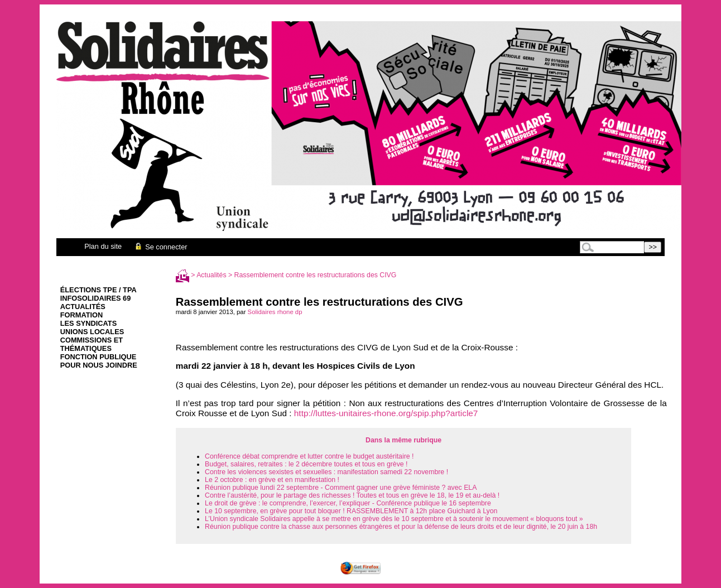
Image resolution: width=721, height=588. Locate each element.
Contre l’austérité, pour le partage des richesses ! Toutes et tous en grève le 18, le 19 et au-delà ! (352, 495)
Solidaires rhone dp (275, 312)
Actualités (83, 307)
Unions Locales (92, 332)
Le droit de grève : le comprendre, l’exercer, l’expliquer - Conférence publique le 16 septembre (348, 503)
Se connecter (160, 247)
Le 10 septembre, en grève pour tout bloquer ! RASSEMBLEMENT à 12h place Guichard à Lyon (351, 511)
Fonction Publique (98, 357)
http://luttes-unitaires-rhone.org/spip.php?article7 (386, 413)
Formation (82, 315)
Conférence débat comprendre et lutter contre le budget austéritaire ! (309, 456)
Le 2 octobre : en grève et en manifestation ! (272, 480)
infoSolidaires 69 (96, 298)
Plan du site (103, 246)
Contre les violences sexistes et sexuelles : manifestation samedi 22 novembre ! (326, 472)
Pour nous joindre (99, 365)
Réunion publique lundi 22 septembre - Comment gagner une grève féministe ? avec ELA (341, 488)
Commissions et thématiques (92, 344)
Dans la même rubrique (403, 440)
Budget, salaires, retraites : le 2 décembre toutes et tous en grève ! (306, 464)
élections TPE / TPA (98, 290)
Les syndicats (88, 323)
